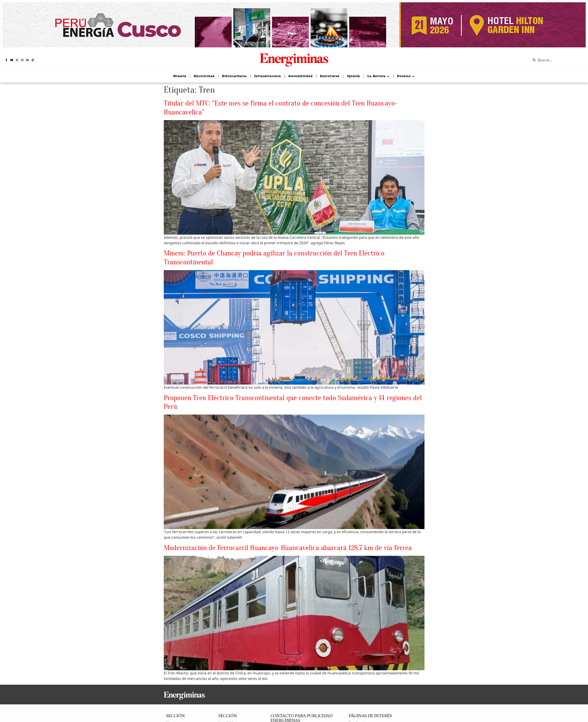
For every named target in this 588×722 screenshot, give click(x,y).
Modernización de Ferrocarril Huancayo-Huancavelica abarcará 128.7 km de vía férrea (288, 548)
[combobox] (556, 60)
